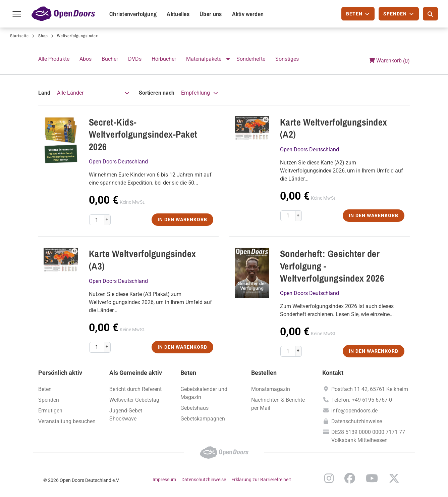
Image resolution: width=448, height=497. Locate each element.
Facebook (350, 478)
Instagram (329, 478)
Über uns (211, 14)
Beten (45, 389)
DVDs (135, 59)
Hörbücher (164, 59)
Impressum (164, 480)
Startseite (19, 36)
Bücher (110, 59)
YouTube (372, 478)
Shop (43, 36)
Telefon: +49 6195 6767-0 (362, 400)
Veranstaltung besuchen (67, 421)
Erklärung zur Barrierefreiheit (261, 480)
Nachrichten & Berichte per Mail (278, 404)
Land (44, 93)
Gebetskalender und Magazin (204, 393)
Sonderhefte (251, 59)
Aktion (229, 59)
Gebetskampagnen (203, 419)
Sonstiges (287, 59)
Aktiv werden (248, 14)
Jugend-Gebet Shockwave (126, 415)
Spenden (49, 400)
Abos (86, 59)
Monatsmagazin (271, 389)
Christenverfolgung (133, 14)
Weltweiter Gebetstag (134, 400)
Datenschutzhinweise (357, 421)
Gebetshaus (194, 408)
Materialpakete (204, 59)
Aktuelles (178, 14)
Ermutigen (50, 411)
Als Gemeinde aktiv (136, 373)
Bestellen (264, 373)
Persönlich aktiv (60, 373)
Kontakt (333, 373)
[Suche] (430, 14)
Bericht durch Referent (135, 389)
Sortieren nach (157, 93)
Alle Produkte (54, 59)
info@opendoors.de (354, 411)
